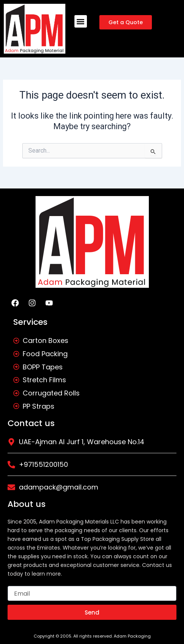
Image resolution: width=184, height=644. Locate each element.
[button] (81, 21)
